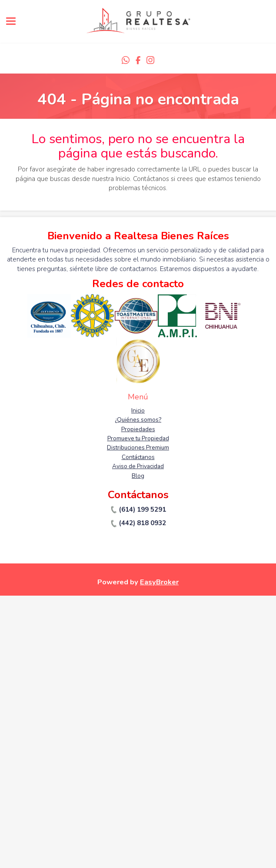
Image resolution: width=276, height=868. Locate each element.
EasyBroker (159, 582)
